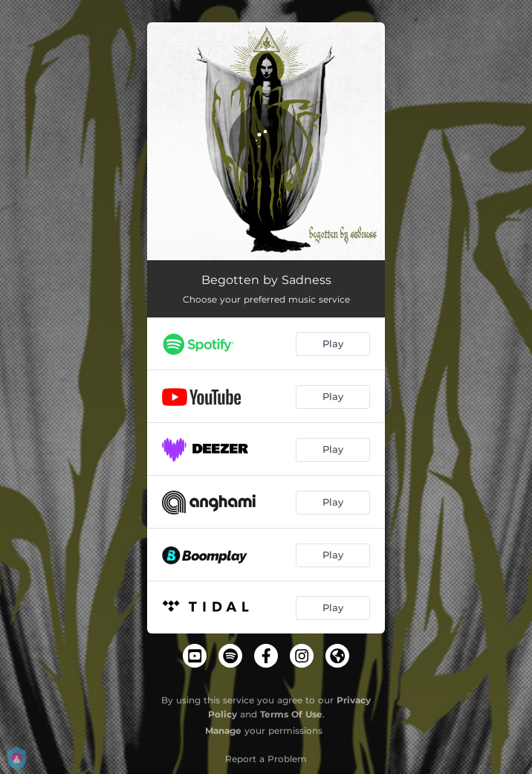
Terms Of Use (291, 714)
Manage (223, 731)
